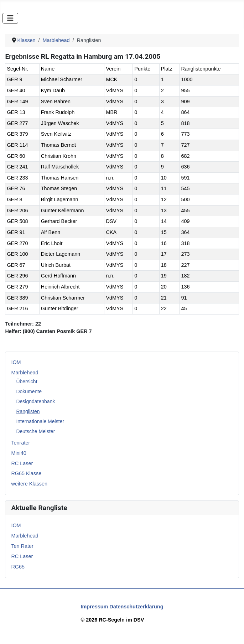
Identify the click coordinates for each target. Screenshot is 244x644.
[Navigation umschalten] (10, 18)
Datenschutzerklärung (136, 607)
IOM (16, 362)
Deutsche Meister (35, 431)
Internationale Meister (40, 421)
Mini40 (19, 453)
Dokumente (29, 391)
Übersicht (27, 381)
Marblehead (25, 373)
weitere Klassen (29, 484)
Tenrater (20, 443)
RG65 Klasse (26, 473)
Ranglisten (28, 411)
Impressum (95, 607)
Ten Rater (22, 546)
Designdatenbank (35, 401)
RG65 (18, 567)
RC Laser (22, 463)
